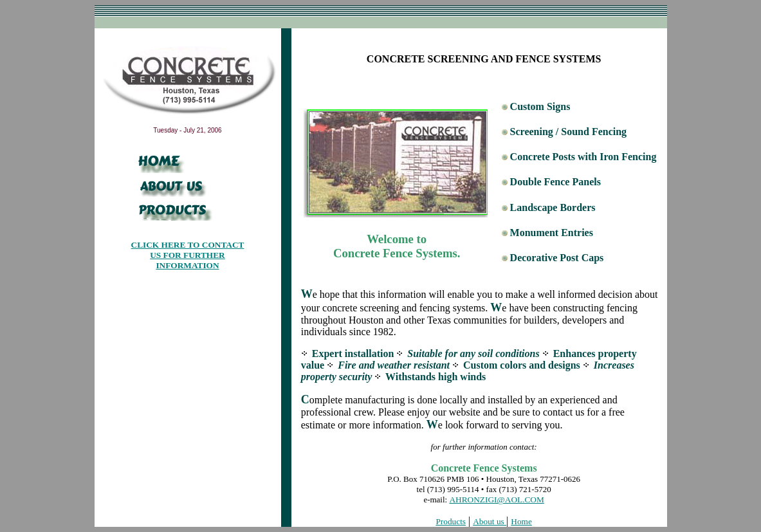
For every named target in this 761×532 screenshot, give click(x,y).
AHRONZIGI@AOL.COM (496, 500)
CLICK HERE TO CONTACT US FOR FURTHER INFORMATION (188, 255)
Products (451, 521)
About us (490, 521)
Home (521, 521)
